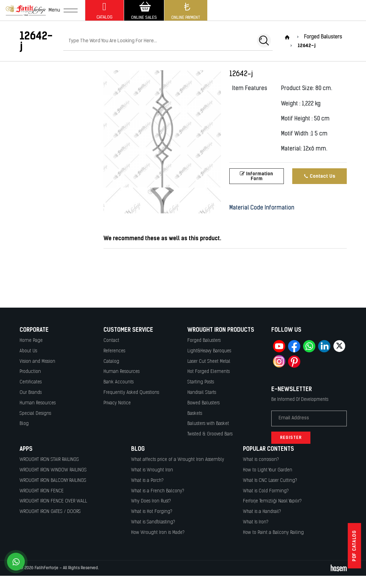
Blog (24, 424)
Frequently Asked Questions (131, 393)
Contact (111, 341)
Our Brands (31, 393)
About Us (28, 351)
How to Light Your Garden (268, 470)
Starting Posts (201, 382)
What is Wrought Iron (152, 470)
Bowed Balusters (203, 403)
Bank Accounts (119, 382)
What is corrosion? (261, 460)
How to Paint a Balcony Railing (273, 533)
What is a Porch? (147, 481)
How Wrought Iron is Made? (158, 533)
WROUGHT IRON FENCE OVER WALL (53, 501)
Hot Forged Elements (209, 372)
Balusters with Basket (208, 424)
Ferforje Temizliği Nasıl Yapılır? (272, 501)
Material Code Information (262, 208)
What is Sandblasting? (153, 522)
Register (291, 438)
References (114, 351)
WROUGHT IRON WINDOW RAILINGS (53, 470)
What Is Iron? (256, 522)
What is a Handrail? (262, 512)
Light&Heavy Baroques (209, 351)
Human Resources (38, 403)
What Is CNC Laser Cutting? (270, 481)
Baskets (195, 414)
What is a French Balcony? (158, 491)
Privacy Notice (117, 403)
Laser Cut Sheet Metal (209, 362)
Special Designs (35, 414)
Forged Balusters (204, 341)
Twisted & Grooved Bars (210, 434)
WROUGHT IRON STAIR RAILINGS (49, 460)
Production (30, 372)
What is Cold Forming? (266, 491)
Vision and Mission (37, 362)
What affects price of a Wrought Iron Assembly (178, 460)
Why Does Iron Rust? (151, 501)
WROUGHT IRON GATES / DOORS (50, 512)
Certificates (31, 382)
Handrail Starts (202, 393)
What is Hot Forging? (152, 512)
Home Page (31, 341)
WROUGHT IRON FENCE (42, 491)
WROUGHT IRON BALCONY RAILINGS (53, 481)
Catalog (111, 362)
